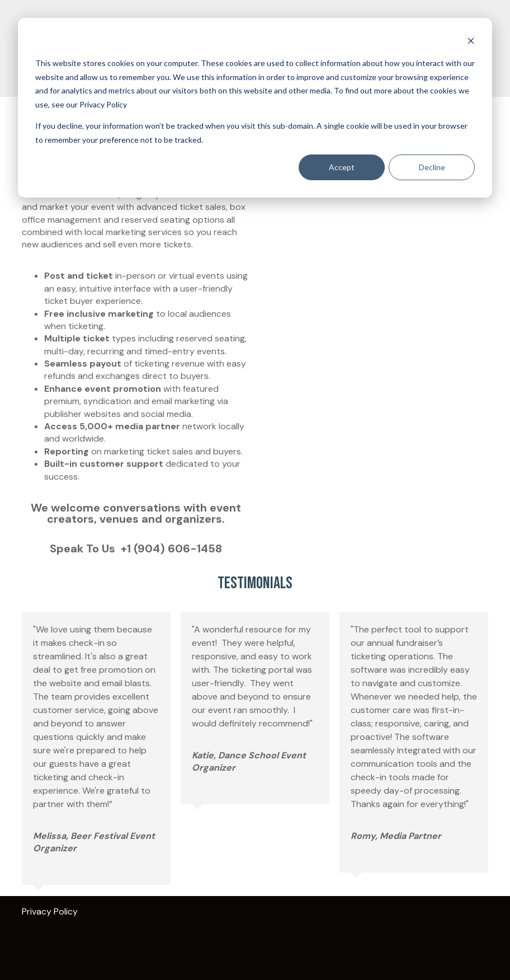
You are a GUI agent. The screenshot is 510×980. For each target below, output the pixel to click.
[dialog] (255, 108)
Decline (432, 167)
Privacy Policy (53, 911)
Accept (342, 167)
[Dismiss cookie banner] (471, 42)
